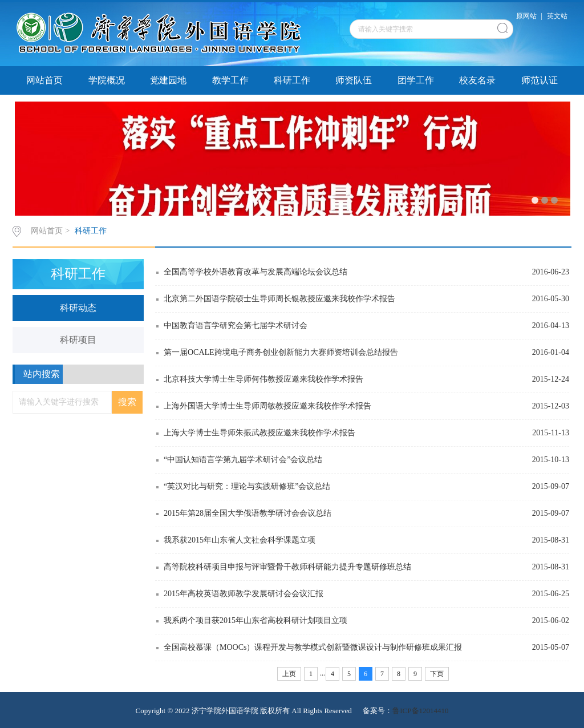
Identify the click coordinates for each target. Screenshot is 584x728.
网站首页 (44, 80)
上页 (289, 674)
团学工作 (416, 80)
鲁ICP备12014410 (420, 711)
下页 (437, 674)
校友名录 (477, 80)
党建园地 (168, 80)
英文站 (557, 16)
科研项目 (78, 340)
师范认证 (540, 80)
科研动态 (78, 308)
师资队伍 (354, 80)
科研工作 (292, 80)
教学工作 (230, 80)
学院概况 (107, 80)
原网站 (526, 16)
